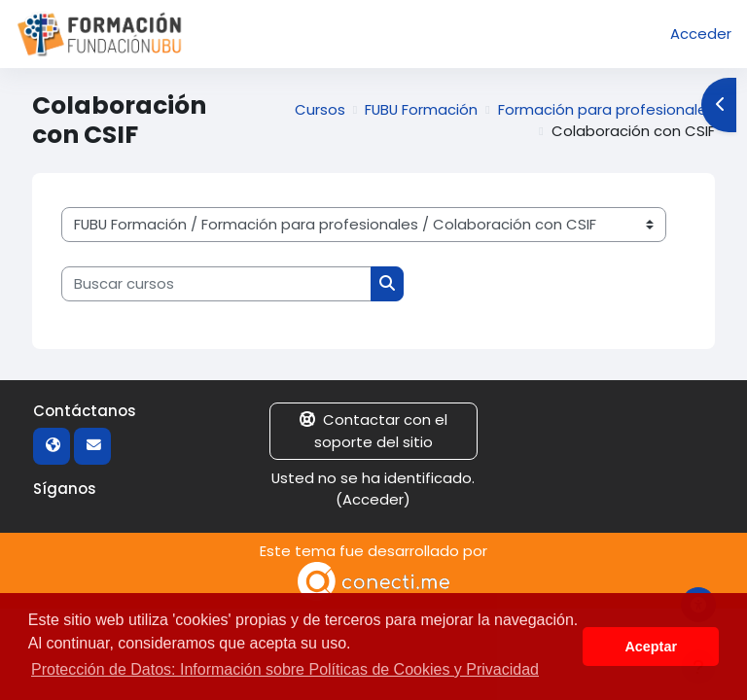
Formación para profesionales (606, 109)
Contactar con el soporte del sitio (373, 430)
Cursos (320, 109)
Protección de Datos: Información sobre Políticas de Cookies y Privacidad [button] (285, 669)
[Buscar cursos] (216, 284)
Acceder (701, 34)
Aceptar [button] (651, 647)
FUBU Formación (421, 109)
